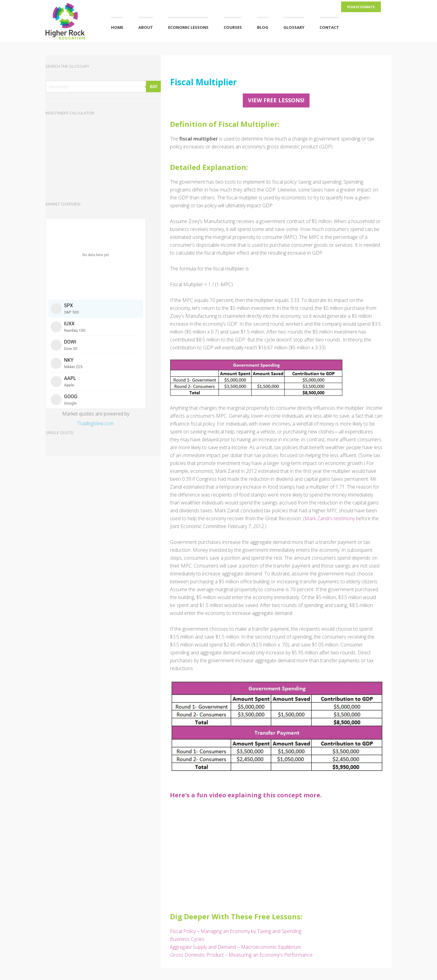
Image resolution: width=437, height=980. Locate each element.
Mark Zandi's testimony (330, 518)
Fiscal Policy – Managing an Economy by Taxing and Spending (236, 931)
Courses (233, 27)
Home (117, 27)
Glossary (294, 27)
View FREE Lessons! (276, 100)
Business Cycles (187, 939)
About (146, 27)
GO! (153, 86)
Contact (329, 27)
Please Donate (361, 7)
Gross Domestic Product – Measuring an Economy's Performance (241, 955)
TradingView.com (96, 423)
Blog (263, 27)
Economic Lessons (188, 27)
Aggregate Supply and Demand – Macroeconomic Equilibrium (235, 947)
